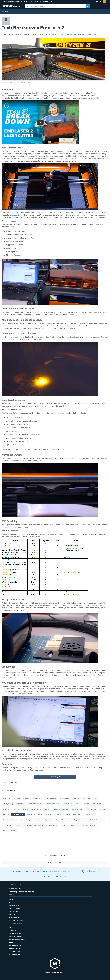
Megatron (6, 809)
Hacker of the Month (10, 831)
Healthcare (20, 825)
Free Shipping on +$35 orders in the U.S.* (15, 2)
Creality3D (65, 825)
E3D (95, 798)
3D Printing (6, 798)
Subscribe (91, 871)
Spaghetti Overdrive (80, 820)
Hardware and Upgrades (61, 809)
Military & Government (63, 820)
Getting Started (8, 825)
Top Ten (102, 809)
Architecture (75, 825)
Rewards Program (17, 939)
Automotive (86, 798)
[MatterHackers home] (55, 964)
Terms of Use (14, 951)
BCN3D (86, 804)
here (30, 694)
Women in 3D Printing (34, 815)
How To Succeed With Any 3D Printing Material (42, 825)
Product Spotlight (26, 820)
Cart (101, 2)
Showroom (14, 905)
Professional (15, 908)
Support (12, 914)
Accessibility (14, 954)
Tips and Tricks (77, 809)
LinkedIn (57, 877)
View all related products (55, 862)
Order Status (15, 933)
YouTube (65, 877)
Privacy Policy (15, 948)
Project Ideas (49, 815)
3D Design (26, 798)
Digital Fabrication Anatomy (32, 809)
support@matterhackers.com (22, 892)
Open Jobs (49, 820)
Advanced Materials (63, 815)
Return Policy (15, 945)
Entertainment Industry (35, 804)
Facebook (45, 877)
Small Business (64, 798)
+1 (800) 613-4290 (47, 2)
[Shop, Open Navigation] (5, 12)
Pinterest (61, 877)
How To (47, 809)
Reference (77, 815)
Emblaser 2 (27, 96)
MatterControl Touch (53, 804)
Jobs (11, 942)
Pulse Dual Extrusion (10, 820)
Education (6, 815)
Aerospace (38, 820)
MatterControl (38, 798)
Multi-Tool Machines (97, 820)
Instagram (53, 877)
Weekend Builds (91, 809)
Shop (11, 899)
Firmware (17, 798)
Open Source (96, 804)
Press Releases (51, 798)
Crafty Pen (16, 809)
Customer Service (35, 2)
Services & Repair (16, 920)
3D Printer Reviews (89, 825)
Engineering (20, 804)
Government (14, 917)
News (11, 902)
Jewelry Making (8, 804)
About (11, 928)
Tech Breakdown (18, 815)
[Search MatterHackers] (88, 6)
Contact (12, 931)
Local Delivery (15, 936)
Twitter (49, 877)
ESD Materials (68, 804)
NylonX (78, 804)
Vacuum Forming (89, 815)
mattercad (76, 798)
